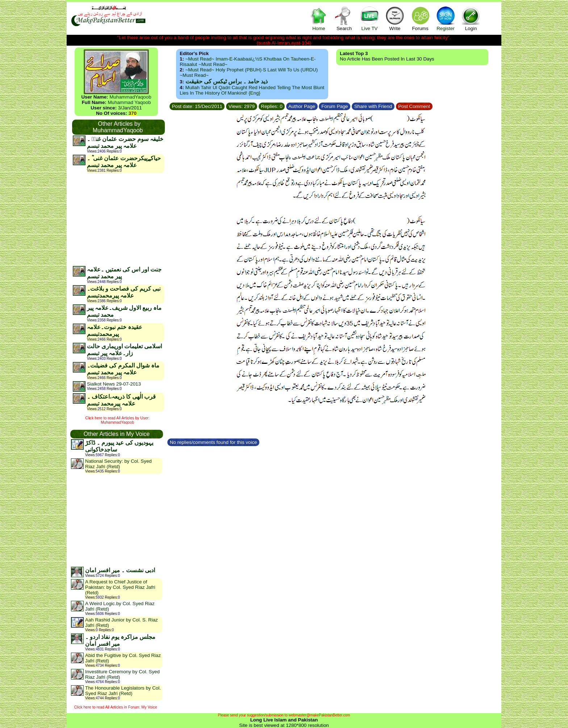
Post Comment (414, 106)
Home (319, 18)
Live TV (369, 18)
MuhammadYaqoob (130, 97)
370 (133, 113)
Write (395, 18)
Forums (420, 18)
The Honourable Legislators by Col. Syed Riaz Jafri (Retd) (123, 691)
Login (471, 18)
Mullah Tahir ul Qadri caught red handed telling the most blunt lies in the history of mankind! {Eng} (252, 90)
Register (446, 18)
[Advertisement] (118, 219)
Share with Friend (373, 106)
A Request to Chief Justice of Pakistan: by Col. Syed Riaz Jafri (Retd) (120, 587)
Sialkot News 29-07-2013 (114, 384)
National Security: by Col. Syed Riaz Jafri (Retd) (118, 464)
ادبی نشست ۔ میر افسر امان (120, 570)
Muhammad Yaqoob (130, 102)
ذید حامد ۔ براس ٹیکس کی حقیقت (227, 81)
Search (344, 18)
